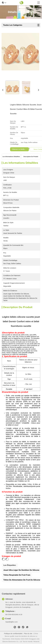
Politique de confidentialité (13, 634)
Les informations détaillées (11, 157)
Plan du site (28, 634)
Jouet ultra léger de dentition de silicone (21, 570)
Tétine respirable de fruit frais (17, 575)
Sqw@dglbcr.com (11, 622)
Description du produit (31, 157)
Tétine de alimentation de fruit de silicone (22, 580)
